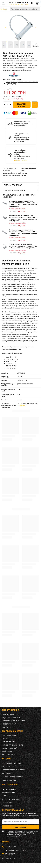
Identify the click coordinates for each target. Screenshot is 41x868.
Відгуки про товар (13, 185)
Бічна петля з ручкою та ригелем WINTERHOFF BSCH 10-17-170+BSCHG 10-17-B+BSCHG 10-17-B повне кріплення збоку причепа (24, 218)
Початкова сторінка (17, 9)
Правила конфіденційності (13, 777)
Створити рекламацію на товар (15, 721)
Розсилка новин (9, 754)
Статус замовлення (11, 715)
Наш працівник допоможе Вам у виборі (23, 155)
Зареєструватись (10, 736)
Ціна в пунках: (19, 134)
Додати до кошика (22, 105)
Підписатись (21, 827)
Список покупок (9, 742)
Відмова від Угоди (10, 780)
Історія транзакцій (10, 748)
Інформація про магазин (12, 763)
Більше (21, 405)
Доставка (7, 767)
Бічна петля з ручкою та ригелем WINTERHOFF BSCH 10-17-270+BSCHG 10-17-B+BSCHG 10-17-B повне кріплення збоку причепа (24, 204)
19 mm (24, 176)
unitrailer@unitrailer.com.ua (15, 850)
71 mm (24, 173)
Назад (4, 9)
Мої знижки (7, 751)
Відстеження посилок (12, 718)
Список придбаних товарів (13, 745)
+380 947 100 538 (20, 160)
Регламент (7, 773)
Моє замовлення (11, 710)
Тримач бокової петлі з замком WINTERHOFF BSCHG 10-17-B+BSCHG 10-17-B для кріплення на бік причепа (23, 246)
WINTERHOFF (16, 79)
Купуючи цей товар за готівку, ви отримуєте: (22, 139)
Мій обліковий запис (13, 731)
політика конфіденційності (15, 836)
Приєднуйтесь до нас (13, 810)
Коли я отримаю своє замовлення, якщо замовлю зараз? (22, 124)
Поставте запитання (14, 190)
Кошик (6, 739)
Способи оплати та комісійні (14, 770)
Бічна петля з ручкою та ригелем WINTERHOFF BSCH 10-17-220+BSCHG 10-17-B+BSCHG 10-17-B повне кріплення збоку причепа (24, 233)
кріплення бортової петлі (29, 170)
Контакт (6, 727)
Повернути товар (10, 724)
